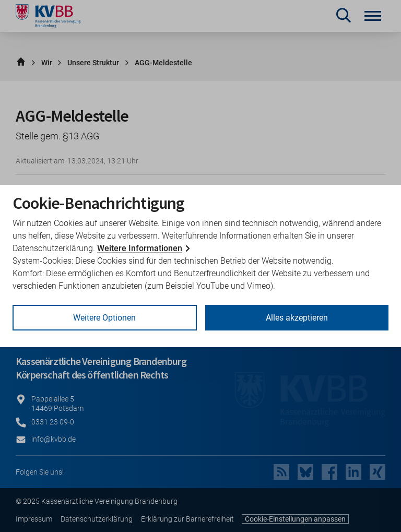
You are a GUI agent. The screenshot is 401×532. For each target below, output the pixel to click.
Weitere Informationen (140, 248)
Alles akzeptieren (297, 318)
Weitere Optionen (104, 318)
